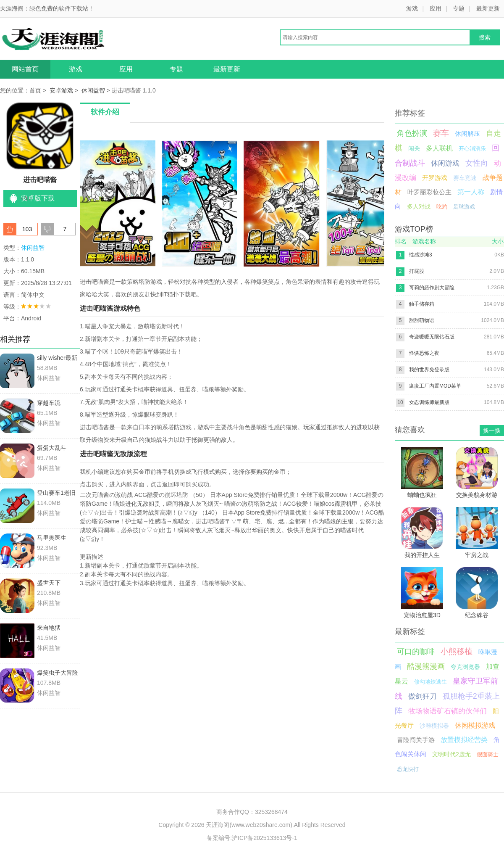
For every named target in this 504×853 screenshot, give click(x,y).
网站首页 (25, 69)
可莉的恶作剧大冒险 (432, 288)
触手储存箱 (422, 304)
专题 (459, 8)
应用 (436, 8)
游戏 (412, 8)
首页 (35, 90)
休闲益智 (93, 90)
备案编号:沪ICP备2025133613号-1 (252, 838)
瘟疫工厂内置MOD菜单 (435, 386)
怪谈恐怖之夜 (424, 353)
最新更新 (488, 8)
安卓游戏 (61, 90)
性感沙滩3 (421, 255)
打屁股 (417, 271)
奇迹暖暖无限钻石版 (432, 337)
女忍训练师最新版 (429, 402)
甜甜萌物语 (422, 320)
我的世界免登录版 (429, 370)
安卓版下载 (38, 198)
